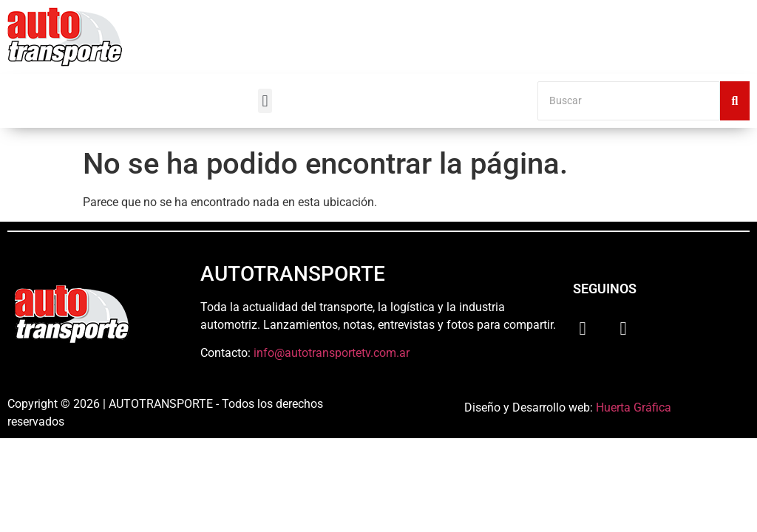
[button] (265, 101)
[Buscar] (629, 101)
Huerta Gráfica (634, 407)
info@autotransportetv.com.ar (332, 353)
